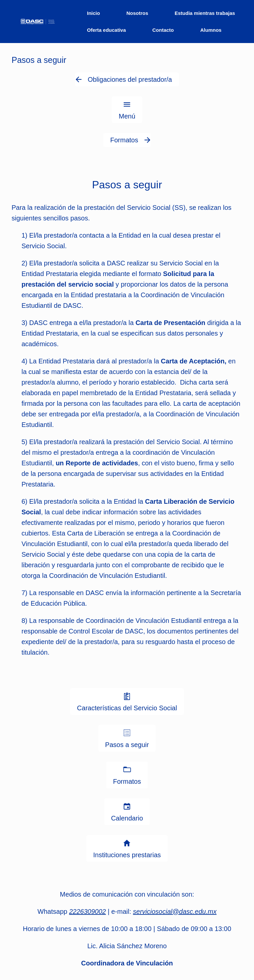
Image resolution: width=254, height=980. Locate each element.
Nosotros (137, 13)
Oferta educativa (106, 30)
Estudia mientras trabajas (205, 13)
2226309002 (87, 911)
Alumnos (211, 30)
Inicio (93, 13)
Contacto (163, 30)
